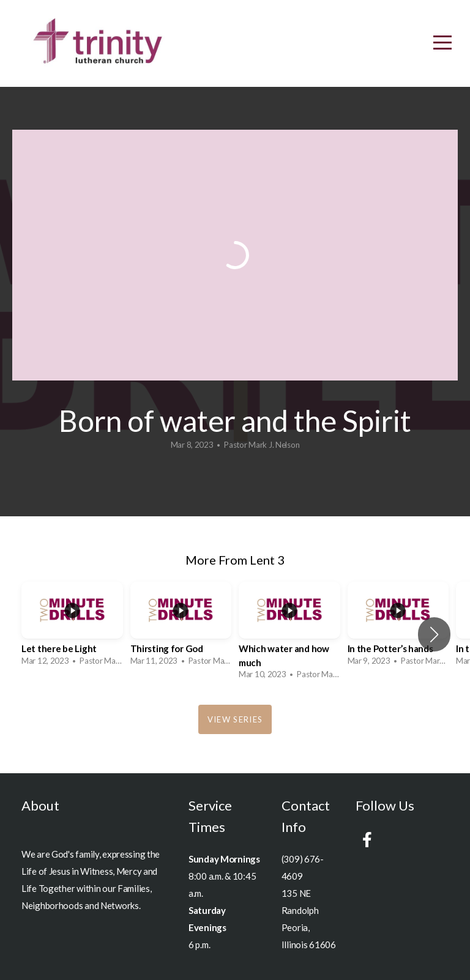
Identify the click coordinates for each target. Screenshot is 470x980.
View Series (235, 719)
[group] (72, 627)
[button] (434, 634)
